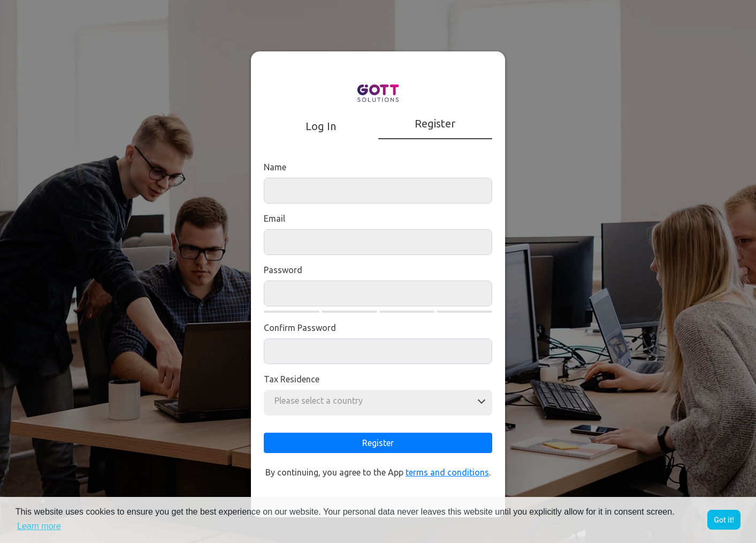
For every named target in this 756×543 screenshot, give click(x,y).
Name (275, 167)
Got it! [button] (724, 520)
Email (274, 218)
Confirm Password (300, 328)
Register (378, 443)
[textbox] (322, 401)
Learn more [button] (39, 526)
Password (283, 270)
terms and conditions (447, 472)
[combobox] (322, 401)
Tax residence (292, 379)
